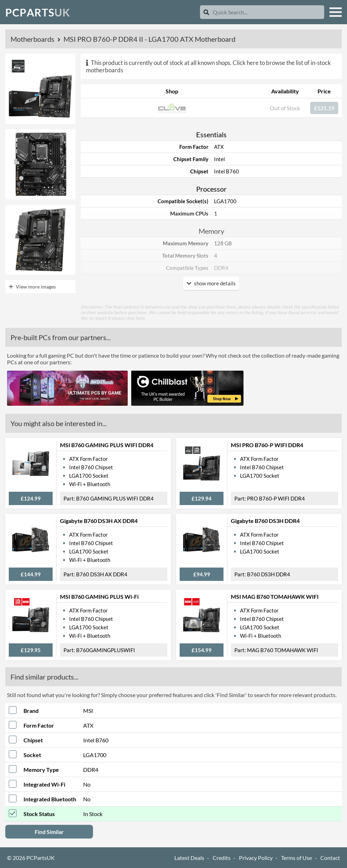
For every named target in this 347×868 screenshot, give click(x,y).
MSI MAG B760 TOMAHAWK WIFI (275, 597)
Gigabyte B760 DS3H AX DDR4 (99, 521)
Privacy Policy (256, 858)
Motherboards (33, 39)
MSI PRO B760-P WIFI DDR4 (267, 445)
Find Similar (49, 832)
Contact (330, 858)
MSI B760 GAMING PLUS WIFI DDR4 (107, 445)
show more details (211, 283)
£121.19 (324, 108)
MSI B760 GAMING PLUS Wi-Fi (99, 597)
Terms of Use (296, 858)
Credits (222, 858)
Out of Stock (285, 108)
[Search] (206, 12)
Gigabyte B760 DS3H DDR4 (265, 521)
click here (135, 318)
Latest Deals (189, 858)
